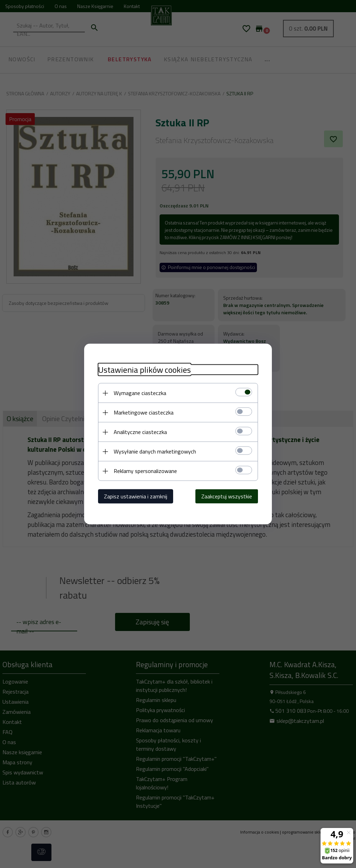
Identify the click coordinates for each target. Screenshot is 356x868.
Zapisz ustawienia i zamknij (136, 496)
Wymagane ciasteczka (140, 393)
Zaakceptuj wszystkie (227, 496)
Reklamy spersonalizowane (145, 471)
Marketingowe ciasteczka (144, 412)
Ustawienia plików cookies (144, 370)
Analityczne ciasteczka (140, 432)
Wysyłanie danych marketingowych (155, 451)
